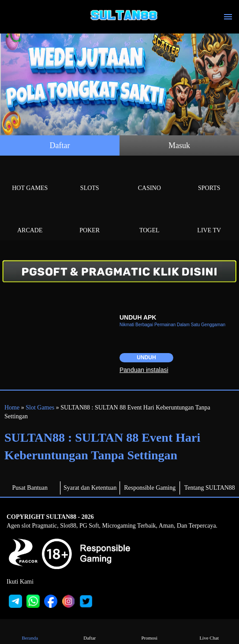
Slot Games (40, 408)
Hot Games (30, 178)
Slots (90, 178)
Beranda (30, 631)
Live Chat (209, 631)
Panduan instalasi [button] (144, 370)
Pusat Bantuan (30, 488)
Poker (90, 220)
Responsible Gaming (150, 488)
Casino (149, 178)
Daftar (60, 145)
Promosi (149, 631)
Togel (149, 220)
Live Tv (209, 220)
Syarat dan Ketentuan (90, 488)
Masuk (179, 145)
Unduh (146, 357)
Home (12, 408)
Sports (209, 178)
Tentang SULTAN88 (210, 488)
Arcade (30, 220)
